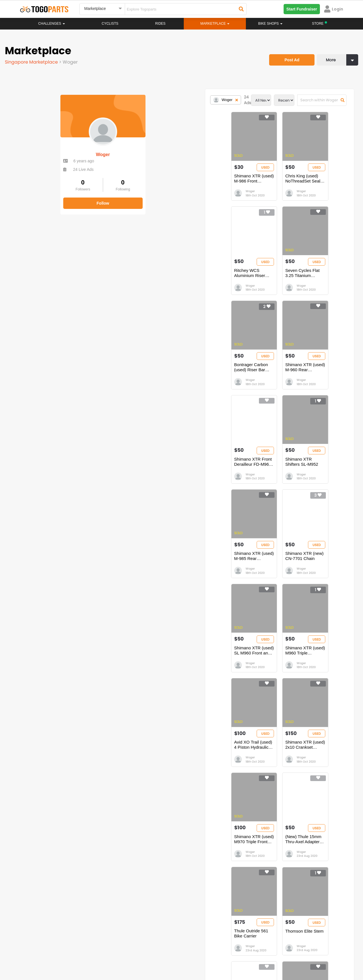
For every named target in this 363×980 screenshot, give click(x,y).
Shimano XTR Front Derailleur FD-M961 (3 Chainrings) (142, 376)
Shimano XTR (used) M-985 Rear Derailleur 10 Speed (302, 376)
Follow (48, 198)
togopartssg (44, 930)
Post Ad (288, 55)
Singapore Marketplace (33, 61)
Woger (48, 150)
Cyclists (110, 24)
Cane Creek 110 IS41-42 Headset (181, 762)
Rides (160, 24)
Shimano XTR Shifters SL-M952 (220, 374)
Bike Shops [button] (270, 24)
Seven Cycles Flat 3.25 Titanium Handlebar (140, 279)
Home (154, 865)
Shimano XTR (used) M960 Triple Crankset (302, 473)
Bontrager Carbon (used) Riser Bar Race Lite (223, 279)
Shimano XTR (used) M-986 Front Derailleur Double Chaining (141, 182)
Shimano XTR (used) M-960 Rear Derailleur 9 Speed (302, 279)
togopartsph (286, 922)
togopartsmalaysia (131, 922)
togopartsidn (206, 930)
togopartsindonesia (212, 922)
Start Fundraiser (302, 9)
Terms (72, 954)
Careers (52, 954)
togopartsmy (125, 930)
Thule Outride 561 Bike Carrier (219, 665)
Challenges (52, 24)
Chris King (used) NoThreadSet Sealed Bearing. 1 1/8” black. (219, 182)
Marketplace (159, 882)
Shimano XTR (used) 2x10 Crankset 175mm (224, 570)
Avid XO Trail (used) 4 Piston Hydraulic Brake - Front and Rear (140, 570)
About (31, 954)
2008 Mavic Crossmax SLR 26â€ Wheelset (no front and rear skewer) (264, 765)
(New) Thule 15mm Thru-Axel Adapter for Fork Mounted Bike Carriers (138, 668)
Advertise (116, 954)
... (132, 806)
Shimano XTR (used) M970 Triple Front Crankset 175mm (302, 570)
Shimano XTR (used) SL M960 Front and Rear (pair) (219, 473)
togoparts (42, 922)
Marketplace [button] (215, 24)
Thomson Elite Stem (289, 665)
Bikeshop (206, 865)
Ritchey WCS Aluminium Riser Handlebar (299, 182)
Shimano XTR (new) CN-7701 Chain (137, 473)
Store (203, 871)
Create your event (149, 954)
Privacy (93, 954)
